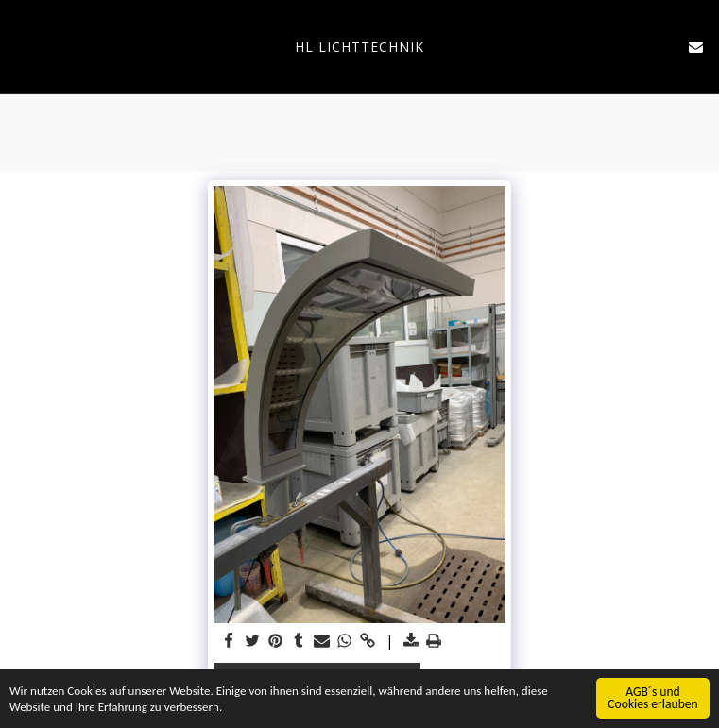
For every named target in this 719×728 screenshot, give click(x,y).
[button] (21, 46)
